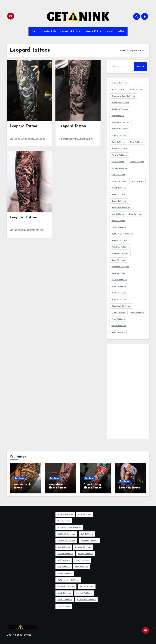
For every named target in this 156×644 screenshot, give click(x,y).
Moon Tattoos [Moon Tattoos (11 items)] (118, 221)
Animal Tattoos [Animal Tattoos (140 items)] (119, 83)
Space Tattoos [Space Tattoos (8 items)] (119, 299)
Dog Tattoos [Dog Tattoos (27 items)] (136, 142)
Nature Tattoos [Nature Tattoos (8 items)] (119, 240)
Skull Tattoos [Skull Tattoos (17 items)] (118, 273)
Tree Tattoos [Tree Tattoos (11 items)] (118, 319)
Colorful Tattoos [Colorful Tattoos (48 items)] (120, 129)
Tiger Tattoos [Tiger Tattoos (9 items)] (119, 313)
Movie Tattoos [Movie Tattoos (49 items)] (119, 227)
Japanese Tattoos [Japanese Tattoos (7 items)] (121, 208)
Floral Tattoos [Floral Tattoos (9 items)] (137, 162)
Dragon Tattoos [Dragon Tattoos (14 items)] (119, 148)
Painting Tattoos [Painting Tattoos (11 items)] (120, 247)
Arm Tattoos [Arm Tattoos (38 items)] (118, 89)
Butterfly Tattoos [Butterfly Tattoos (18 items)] (120, 103)
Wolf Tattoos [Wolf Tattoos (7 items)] (118, 332)
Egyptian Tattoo (130, 488)
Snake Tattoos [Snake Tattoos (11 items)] (119, 293)
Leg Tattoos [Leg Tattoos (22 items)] (118, 214)
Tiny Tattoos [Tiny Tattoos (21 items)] (137, 313)
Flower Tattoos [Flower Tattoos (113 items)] (119, 168)
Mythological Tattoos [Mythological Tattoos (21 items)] (122, 234)
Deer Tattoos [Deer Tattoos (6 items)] (118, 142)
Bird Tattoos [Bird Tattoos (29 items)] (136, 89)
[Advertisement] (129, 392)
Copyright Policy (70, 31)
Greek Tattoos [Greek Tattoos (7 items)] (119, 188)
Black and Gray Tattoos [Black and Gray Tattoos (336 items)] (123, 96)
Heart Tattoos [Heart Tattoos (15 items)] (119, 201)
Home (34, 31)
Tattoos (19, 478)
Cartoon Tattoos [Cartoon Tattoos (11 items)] (120, 109)
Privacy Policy (93, 31)
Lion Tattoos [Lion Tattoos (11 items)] (136, 214)
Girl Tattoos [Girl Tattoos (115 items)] (138, 181)
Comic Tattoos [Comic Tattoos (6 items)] (119, 135)
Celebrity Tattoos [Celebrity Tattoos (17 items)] (121, 122)
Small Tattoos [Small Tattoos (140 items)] (119, 286)
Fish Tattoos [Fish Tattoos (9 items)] (118, 162)
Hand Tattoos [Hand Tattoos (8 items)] (118, 194)
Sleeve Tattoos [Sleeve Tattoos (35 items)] (119, 280)
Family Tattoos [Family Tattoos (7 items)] (119, 155)
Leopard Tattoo (23, 126)
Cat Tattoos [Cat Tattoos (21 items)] (118, 116)
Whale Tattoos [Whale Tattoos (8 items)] (119, 326)
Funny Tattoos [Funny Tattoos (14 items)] (119, 181)
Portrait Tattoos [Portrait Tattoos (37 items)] (120, 253)
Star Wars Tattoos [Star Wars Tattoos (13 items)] (121, 306)
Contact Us (49, 31)
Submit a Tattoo (115, 31)
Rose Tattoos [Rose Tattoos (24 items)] (118, 260)
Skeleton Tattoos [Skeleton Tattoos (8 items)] (120, 267)
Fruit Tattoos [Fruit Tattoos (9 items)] (118, 175)
